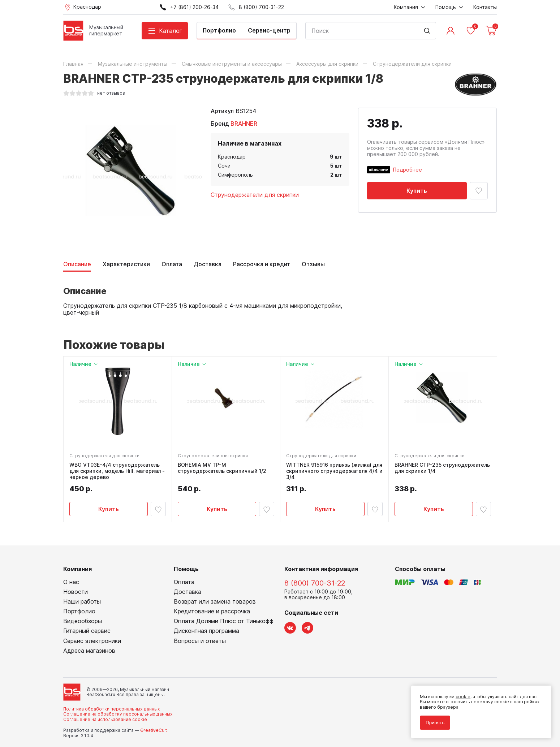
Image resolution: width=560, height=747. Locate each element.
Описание (77, 264)
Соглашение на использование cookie (105, 719)
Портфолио (219, 30)
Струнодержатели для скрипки (255, 195)
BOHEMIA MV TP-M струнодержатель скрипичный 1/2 (222, 468)
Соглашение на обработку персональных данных (118, 714)
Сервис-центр (269, 30)
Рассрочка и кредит (262, 264)
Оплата (172, 264)
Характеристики (126, 264)
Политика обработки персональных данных (111, 709)
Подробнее (408, 170)
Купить (417, 191)
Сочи (224, 166)
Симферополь (235, 175)
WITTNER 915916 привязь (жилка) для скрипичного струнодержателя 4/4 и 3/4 (334, 471)
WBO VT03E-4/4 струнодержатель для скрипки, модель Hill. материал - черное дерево (117, 471)
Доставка (208, 264)
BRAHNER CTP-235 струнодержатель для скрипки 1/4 (442, 468)
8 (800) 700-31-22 (315, 583)
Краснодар (232, 157)
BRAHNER (244, 124)
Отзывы (313, 264)
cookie (463, 697)
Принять (435, 723)
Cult (154, 730)
